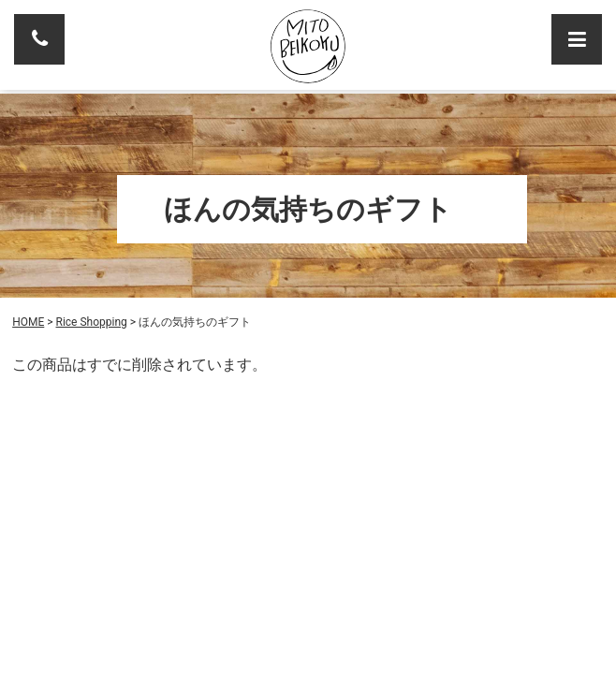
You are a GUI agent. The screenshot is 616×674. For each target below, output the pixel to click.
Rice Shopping (92, 322)
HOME (28, 322)
